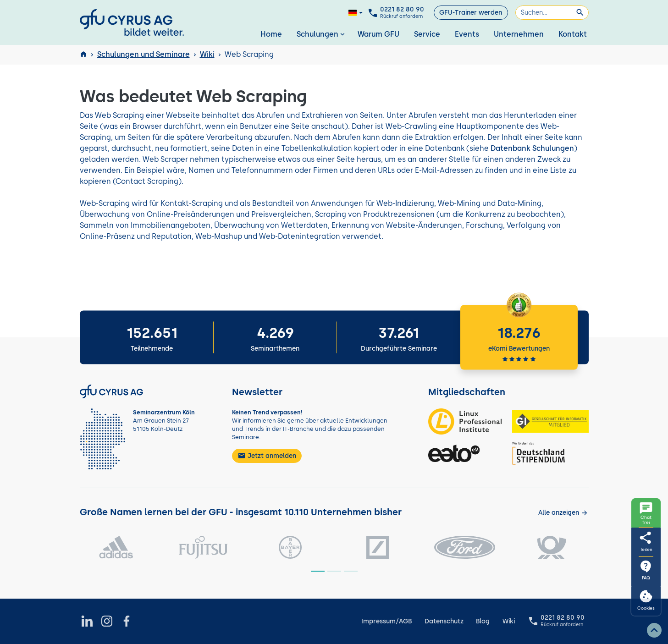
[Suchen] (552, 13)
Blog (483, 621)
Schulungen (322, 34)
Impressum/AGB (386, 621)
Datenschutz (444, 621)
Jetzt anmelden (267, 456)
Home (271, 34)
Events (467, 34)
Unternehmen (519, 34)
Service (427, 34)
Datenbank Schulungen (532, 148)
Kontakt (573, 34)
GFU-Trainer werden (471, 13)
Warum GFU (378, 34)
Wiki (207, 54)
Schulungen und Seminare (144, 54)
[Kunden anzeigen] (563, 513)
